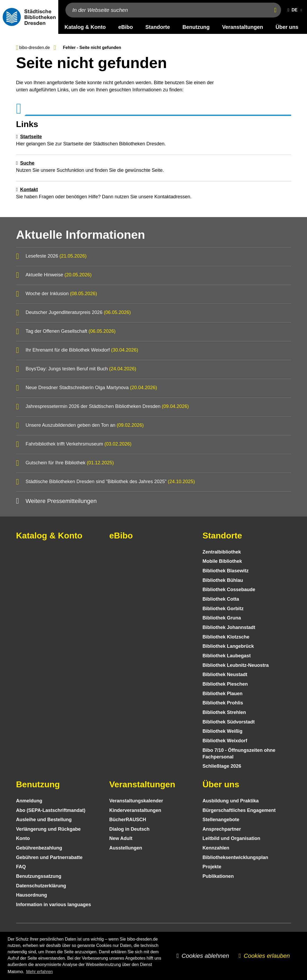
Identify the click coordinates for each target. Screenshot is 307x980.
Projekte (212, 867)
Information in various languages (54, 905)
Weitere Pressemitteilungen (61, 501)
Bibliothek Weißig (223, 731)
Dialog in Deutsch (130, 829)
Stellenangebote (221, 820)
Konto (23, 838)
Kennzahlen (216, 848)
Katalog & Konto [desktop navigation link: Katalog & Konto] (85, 27)
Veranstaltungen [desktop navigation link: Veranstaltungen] (243, 27)
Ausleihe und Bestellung (44, 820)
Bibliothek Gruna (222, 618)
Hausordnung (32, 895)
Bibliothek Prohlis (223, 703)
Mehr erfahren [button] (40, 972)
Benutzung (38, 784)
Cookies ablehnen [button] (205, 956)
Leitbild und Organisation (232, 838)
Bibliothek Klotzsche (226, 637)
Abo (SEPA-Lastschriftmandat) (51, 810)
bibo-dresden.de (35, 48)
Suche (27, 163)
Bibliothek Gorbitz (223, 609)
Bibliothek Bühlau (223, 580)
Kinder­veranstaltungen (135, 810)
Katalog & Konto (49, 536)
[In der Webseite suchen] (167, 10)
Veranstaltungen (142, 784)
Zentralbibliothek (222, 552)
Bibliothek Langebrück (228, 646)
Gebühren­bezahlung (39, 848)
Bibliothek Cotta (221, 599)
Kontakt (29, 190)
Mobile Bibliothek (222, 561)
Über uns (221, 784)
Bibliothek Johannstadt (229, 627)
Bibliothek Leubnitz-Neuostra (236, 665)
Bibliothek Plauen (223, 694)
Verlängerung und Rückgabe (48, 829)
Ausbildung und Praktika (231, 801)
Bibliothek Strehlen (224, 712)
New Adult (121, 838)
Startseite (31, 137)
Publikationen (218, 876)
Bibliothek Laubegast (227, 656)
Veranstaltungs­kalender (136, 801)
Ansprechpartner (222, 829)
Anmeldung (29, 801)
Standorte (222, 536)
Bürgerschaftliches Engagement (239, 810)
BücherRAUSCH (128, 820)
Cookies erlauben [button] (267, 956)
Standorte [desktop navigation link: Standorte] (158, 27)
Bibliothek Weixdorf (225, 741)
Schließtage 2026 (222, 766)
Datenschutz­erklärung (41, 886)
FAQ (21, 867)
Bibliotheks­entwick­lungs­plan (235, 857)
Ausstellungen (126, 848)
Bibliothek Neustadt (225, 675)
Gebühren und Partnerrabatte (49, 857)
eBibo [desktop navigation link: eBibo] (125, 27)
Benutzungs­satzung (39, 876)
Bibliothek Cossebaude (229, 590)
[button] (293, 10)
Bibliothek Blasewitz (226, 571)
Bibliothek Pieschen (225, 684)
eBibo (121, 536)
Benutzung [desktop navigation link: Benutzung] (196, 27)
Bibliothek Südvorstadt (229, 722)
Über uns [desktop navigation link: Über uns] (287, 27)
